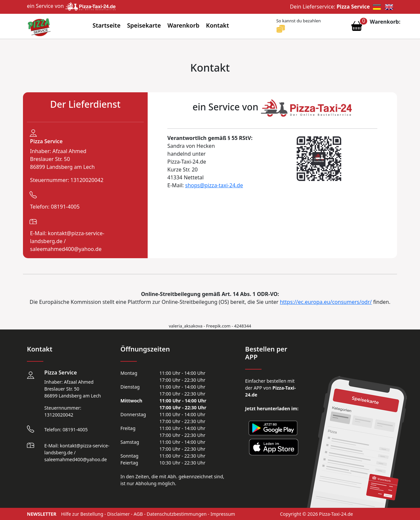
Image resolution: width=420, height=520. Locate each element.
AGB (138, 514)
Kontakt (218, 25)
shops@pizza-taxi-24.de (214, 185)
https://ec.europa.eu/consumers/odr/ (326, 302)
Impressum (223, 514)
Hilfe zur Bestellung (82, 514)
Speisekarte (144, 25)
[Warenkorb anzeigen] (357, 28)
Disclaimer (118, 514)
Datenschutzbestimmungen (177, 514)
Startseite (106, 25)
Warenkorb (183, 25)
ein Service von (71, 6)
